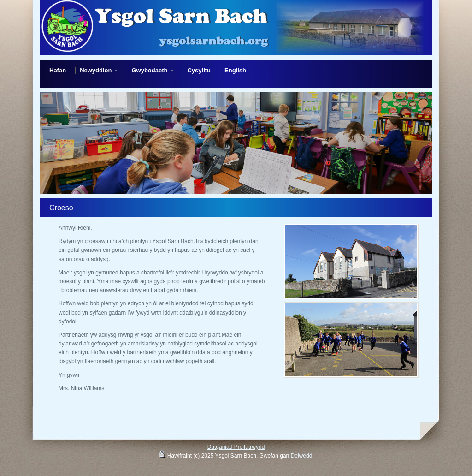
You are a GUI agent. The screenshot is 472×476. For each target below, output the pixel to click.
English (235, 70)
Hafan (58, 70)
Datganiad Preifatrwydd (236, 447)
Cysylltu (199, 70)
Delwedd (302, 456)
